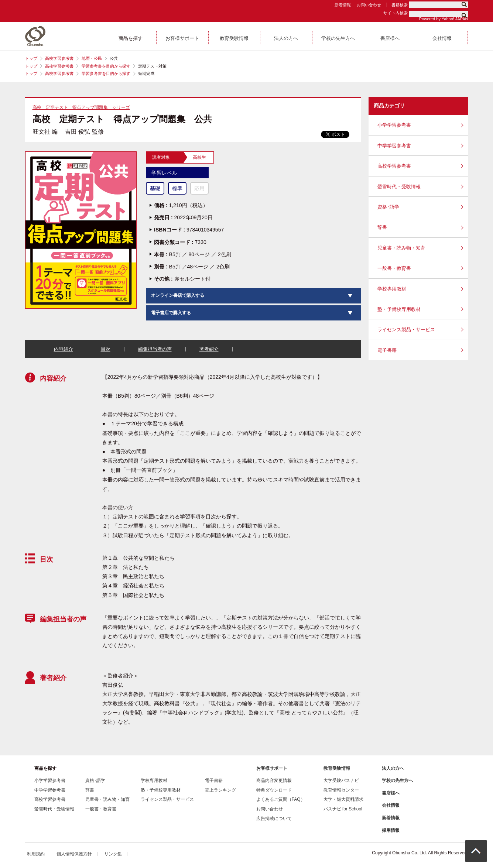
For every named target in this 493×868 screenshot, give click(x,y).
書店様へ (391, 793)
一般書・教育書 (394, 268)
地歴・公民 (92, 58)
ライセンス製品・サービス (406, 330)
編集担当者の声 (155, 349)
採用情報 (391, 830)
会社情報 (391, 805)
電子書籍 (387, 350)
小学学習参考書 (394, 125)
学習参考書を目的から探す (106, 66)
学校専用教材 (392, 289)
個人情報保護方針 (74, 854)
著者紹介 (209, 349)
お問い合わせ (369, 5)
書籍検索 (400, 5)
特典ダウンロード (274, 790)
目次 (106, 349)
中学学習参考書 (394, 146)
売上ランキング (220, 790)
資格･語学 (388, 207)
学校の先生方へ (397, 780)
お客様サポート (272, 768)
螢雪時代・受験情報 (399, 187)
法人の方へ (393, 768)
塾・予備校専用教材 (399, 309)
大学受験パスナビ (341, 780)
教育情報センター (341, 790)
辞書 (382, 227)
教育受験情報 (337, 768)
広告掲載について (274, 819)
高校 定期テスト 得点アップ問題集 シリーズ (81, 107)
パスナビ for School (343, 809)
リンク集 (113, 854)
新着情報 (343, 5)
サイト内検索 (396, 13)
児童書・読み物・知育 (401, 248)
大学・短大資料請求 (343, 799)
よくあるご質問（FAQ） (281, 799)
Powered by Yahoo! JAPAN (444, 19)
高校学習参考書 (59, 58)
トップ (31, 58)
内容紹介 (64, 349)
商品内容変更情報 (274, 780)
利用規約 (36, 854)
